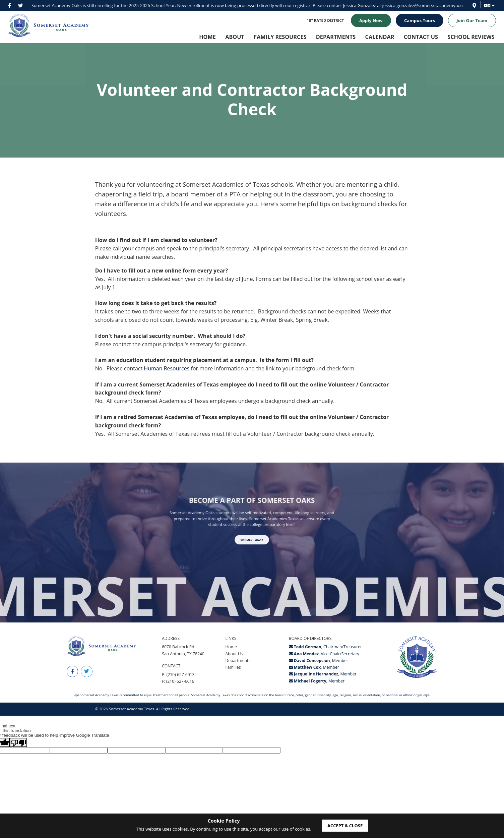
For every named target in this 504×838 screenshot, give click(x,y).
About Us (234, 654)
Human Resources (167, 368)
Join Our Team (472, 20)
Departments (238, 662)
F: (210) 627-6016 (178, 682)
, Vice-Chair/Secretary (324, 654)
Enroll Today (252, 532)
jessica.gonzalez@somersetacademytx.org (292, 5)
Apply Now (371, 20)
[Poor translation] (18, 743)
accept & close (345, 826)
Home (231, 648)
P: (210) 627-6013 (178, 676)
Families (233, 668)
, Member (319, 662)
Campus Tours (420, 20)
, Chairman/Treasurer (325, 648)
